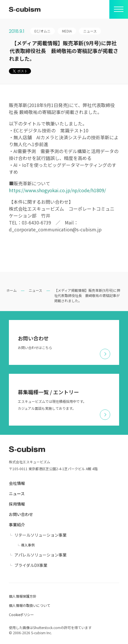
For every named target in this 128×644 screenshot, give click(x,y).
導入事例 (28, 545)
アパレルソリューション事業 (40, 555)
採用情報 (17, 504)
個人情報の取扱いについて (30, 605)
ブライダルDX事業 (31, 565)
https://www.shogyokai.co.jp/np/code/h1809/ (57, 190)
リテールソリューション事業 (40, 535)
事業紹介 (17, 525)
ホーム (11, 290)
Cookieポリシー (21, 615)
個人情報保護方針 (23, 596)
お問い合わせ (21, 514)
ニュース (35, 290)
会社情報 (17, 483)
